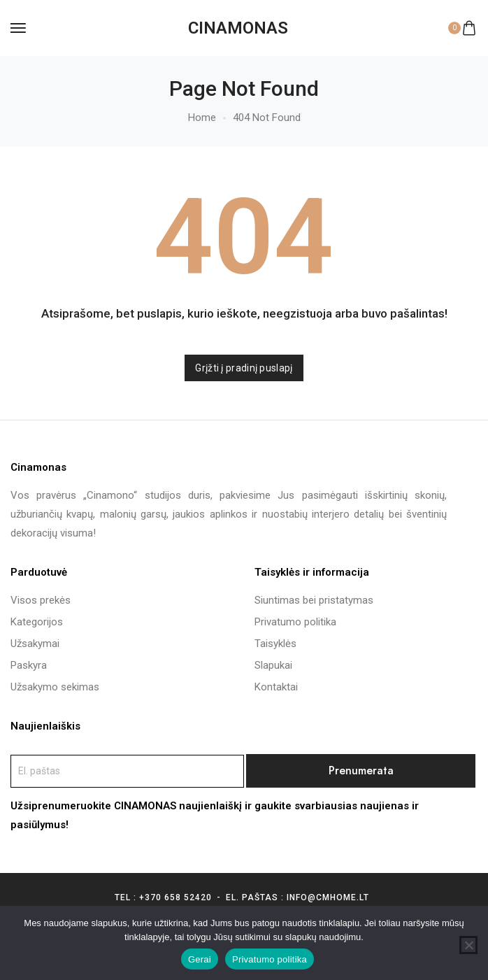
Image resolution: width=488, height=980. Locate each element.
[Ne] (468, 945)
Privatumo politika (270, 959)
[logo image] (238, 28)
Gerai (200, 959)
